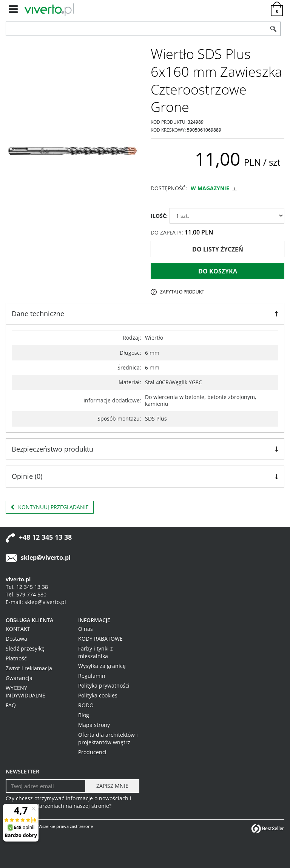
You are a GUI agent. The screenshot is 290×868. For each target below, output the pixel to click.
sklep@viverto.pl (46, 557)
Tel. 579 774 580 (26, 594)
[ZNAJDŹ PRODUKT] (136, 29)
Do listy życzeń (218, 249)
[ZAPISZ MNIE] (112, 786)
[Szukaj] (273, 29)
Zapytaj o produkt (182, 292)
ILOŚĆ (159, 216)
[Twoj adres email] (46, 786)
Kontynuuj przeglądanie (50, 507)
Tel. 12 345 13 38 (27, 587)
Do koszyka (218, 271)
